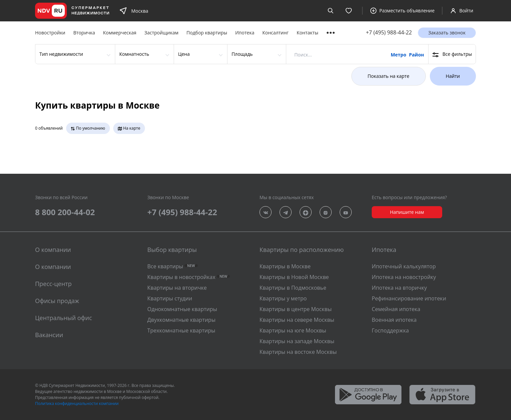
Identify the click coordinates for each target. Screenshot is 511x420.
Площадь (242, 54)
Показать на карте (389, 76)
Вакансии (49, 335)
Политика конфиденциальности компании (77, 403)
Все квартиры (173, 266)
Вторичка (84, 33)
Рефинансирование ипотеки (409, 298)
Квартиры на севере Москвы (297, 320)
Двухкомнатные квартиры (181, 320)
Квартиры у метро (283, 298)
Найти (453, 76)
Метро (399, 55)
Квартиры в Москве (285, 266)
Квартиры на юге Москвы (293, 330)
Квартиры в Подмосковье (293, 288)
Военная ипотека (394, 320)
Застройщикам (161, 33)
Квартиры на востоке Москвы (298, 352)
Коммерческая (120, 33)
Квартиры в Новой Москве (294, 277)
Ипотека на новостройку (404, 277)
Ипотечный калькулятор (404, 266)
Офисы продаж (57, 301)
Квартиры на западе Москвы (297, 341)
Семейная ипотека (396, 309)
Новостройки (50, 33)
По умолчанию (88, 128)
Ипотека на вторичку (399, 288)
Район (416, 55)
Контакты (307, 33)
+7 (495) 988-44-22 (389, 33)
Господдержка (390, 330)
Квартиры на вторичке (177, 288)
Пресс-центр (53, 284)
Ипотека (245, 33)
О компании (53, 267)
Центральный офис (63, 318)
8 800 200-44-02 (65, 212)
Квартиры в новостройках (189, 277)
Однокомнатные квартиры (182, 309)
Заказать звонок (447, 33)
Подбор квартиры (207, 33)
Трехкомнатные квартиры (181, 330)
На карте (129, 128)
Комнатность (134, 54)
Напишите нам (407, 212)
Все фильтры (452, 54)
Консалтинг (275, 33)
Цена (184, 54)
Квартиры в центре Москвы (296, 309)
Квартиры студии (170, 298)
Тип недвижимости (61, 54)
